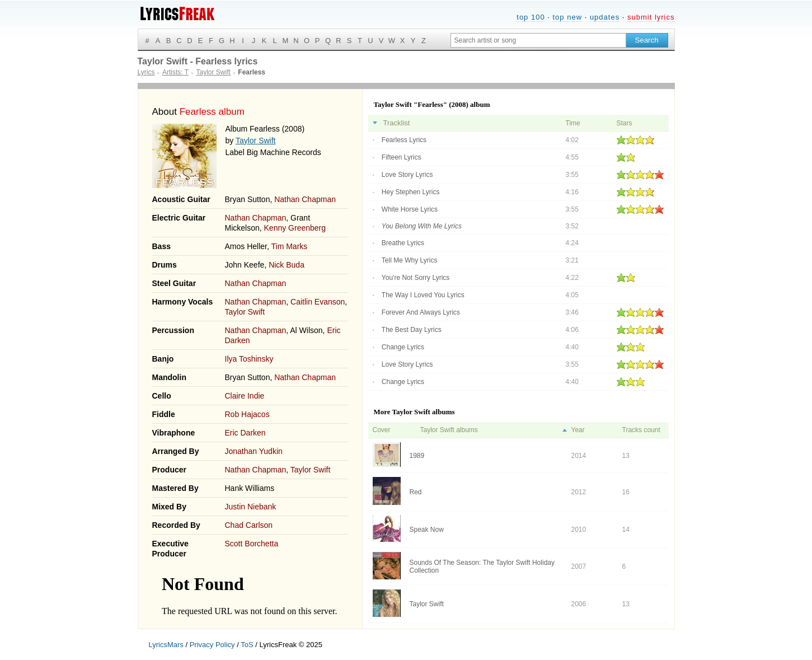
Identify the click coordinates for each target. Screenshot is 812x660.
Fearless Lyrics (404, 140)
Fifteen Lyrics (402, 157)
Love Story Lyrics (407, 175)
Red (416, 492)
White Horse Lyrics (410, 209)
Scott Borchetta (252, 544)
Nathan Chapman (305, 199)
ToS (247, 645)
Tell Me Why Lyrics (410, 260)
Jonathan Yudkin (254, 451)
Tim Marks (290, 246)
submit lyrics (651, 17)
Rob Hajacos (247, 414)
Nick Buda (287, 265)
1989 (417, 456)
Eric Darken (245, 433)
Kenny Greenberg (295, 228)
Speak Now (427, 530)
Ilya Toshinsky (249, 359)
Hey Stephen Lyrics (411, 192)
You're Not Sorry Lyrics (416, 278)
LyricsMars (166, 645)
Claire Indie (245, 396)
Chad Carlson (249, 525)
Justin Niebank (251, 507)
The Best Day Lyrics (412, 330)
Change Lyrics (403, 347)
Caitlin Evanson (318, 302)
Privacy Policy (212, 645)
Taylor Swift (256, 141)
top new (567, 17)
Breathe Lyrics (403, 243)
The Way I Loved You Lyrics (423, 295)
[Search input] (538, 40)
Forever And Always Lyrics (421, 312)
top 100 (531, 17)
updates (605, 17)
